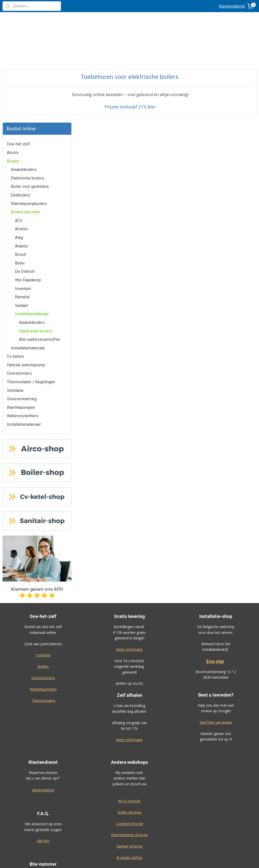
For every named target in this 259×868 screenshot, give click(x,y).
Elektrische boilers (27, 89)
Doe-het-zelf (18, 55)
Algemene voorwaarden (129, 830)
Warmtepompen (21, 318)
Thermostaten (44, 611)
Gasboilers (20, 106)
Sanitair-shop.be (129, 757)
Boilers (13, 72)
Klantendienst (232, 6)
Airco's (13, 64)
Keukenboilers (24, 81)
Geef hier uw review (216, 633)
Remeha (22, 208)
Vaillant (21, 217)
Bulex (20, 174)
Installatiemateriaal (32, 225)
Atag (19, 149)
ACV (19, 132)
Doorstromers (19, 285)
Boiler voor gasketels (30, 98)
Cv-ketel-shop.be (129, 735)
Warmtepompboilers (29, 115)
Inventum (23, 200)
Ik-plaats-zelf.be (129, 769)
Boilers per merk (26, 123)
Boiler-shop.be (129, 723)
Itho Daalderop (28, 191)
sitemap (147, 859)
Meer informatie (129, 560)
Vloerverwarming (22, 310)
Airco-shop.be (129, 712)
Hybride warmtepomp (26, 276)
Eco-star (215, 572)
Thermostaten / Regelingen (31, 293)
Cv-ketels (15, 268)
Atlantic (21, 157)
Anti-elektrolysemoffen (40, 250)
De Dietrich (25, 183)
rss (158, 859)
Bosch (20, 166)
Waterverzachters (23, 327)
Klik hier (43, 752)
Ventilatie (15, 302)
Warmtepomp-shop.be (129, 746)
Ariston (21, 140)
